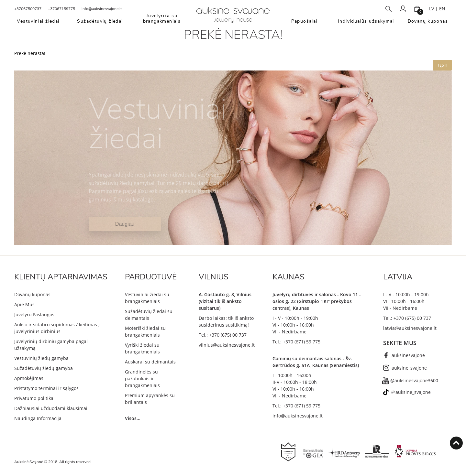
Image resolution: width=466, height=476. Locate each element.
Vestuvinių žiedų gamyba (41, 358)
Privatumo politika (34, 398)
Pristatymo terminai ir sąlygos (46, 388)
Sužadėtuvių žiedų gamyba (44, 368)
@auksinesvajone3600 (414, 380)
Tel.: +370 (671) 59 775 (296, 342)
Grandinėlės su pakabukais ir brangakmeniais (142, 379)
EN (442, 9)
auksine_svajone (409, 368)
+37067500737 (28, 9)
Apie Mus (24, 304)
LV (432, 9)
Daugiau (125, 224)
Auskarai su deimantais (150, 362)
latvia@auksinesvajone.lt (410, 328)
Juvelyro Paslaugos (34, 314)
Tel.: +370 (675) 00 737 (223, 335)
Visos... (133, 418)
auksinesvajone (408, 355)
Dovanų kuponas (32, 294)
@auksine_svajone (411, 392)
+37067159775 (61, 9)
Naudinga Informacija (38, 418)
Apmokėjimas (29, 378)
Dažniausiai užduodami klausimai (51, 408)
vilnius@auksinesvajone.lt (227, 345)
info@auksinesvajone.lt (102, 9)
